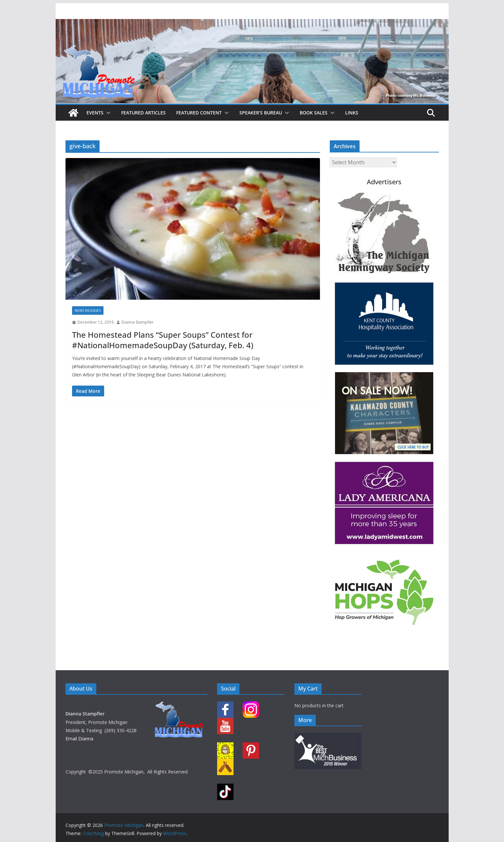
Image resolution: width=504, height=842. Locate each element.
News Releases (88, 311)
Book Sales (314, 113)
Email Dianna (79, 739)
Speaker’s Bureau (261, 113)
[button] (107, 113)
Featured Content (199, 113)
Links (352, 113)
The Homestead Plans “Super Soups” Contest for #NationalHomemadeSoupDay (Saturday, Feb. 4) (163, 340)
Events (95, 113)
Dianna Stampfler (138, 322)
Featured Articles (143, 113)
